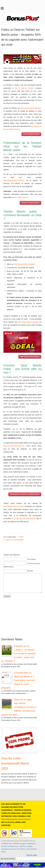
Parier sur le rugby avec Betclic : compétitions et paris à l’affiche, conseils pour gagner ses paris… (19, 707)
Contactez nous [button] (13, 846)
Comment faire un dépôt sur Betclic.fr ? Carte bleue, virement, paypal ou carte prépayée (18, 680)
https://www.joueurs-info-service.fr (16, 819)
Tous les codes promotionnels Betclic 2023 (15, 763)
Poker (21, 537)
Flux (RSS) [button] (21, 849)
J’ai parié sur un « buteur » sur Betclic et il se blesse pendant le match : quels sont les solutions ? (19, 653)
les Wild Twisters (22, 197)
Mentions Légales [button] (26, 846)
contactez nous (7, 844)
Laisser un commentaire (14, 540)
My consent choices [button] (8, 859)
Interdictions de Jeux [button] (9, 849)
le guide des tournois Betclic (24, 518)
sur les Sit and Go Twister (23, 88)
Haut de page (32, 855)
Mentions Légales (20, 844)
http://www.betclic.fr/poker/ (31, 108)
